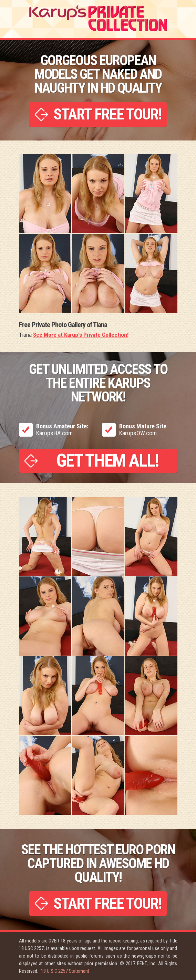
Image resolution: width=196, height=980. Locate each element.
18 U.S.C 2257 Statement (65, 971)
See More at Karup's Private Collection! (81, 335)
